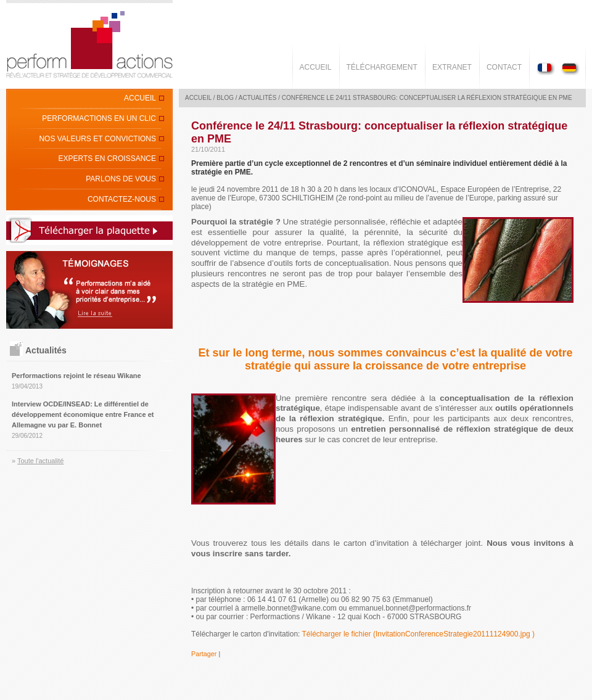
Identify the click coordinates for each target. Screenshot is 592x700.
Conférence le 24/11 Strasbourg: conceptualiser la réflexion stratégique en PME (427, 98)
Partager (204, 654)
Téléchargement (382, 67)
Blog (225, 98)
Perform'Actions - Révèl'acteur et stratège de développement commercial (89, 44)
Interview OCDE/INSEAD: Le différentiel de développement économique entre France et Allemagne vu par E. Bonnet (83, 414)
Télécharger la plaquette (89, 230)
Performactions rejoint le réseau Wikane (76, 376)
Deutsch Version (569, 69)
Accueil (316, 67)
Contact (504, 67)
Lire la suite (89, 290)
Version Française (547, 69)
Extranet (452, 67)
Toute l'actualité (40, 461)
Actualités (258, 98)
